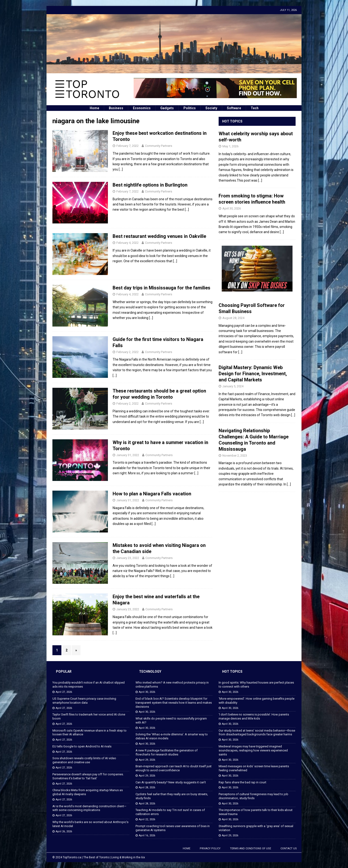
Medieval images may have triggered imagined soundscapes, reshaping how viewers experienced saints (253, 750)
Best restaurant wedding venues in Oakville (159, 236)
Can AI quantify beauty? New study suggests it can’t (171, 782)
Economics (142, 108)
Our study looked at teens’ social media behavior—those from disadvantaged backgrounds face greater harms (257, 733)
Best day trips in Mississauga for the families (161, 288)
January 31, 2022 (128, 455)
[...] (260, 180)
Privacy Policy (210, 848)
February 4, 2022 (127, 243)
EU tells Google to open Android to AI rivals (82, 746)
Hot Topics (232, 121)
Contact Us (289, 848)
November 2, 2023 (235, 456)
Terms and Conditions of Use (250, 848)
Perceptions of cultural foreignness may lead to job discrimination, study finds (253, 796)
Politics (190, 108)
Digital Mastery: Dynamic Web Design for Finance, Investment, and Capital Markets (253, 374)
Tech (255, 108)
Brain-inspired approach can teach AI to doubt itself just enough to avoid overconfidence (174, 768)
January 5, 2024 (233, 386)
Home (94, 108)
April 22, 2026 (147, 819)
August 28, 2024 (233, 318)
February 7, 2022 (127, 146)
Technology (150, 672)
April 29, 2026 (147, 760)
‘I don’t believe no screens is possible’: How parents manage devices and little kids (254, 716)
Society (211, 108)
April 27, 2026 (64, 692)
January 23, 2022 (128, 558)
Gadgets (167, 108)
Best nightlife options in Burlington (150, 185)
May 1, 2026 (230, 146)
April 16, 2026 (147, 835)
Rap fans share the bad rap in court (242, 782)
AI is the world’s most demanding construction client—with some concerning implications (89, 808)
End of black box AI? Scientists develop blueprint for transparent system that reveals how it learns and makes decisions (174, 703)
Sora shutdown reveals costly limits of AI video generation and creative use (84, 760)
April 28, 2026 (147, 787)
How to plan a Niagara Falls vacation (152, 494)
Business (116, 108)
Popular (64, 672)
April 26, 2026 (64, 831)
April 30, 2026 (232, 208)
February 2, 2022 (127, 352)
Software (234, 108)
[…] (121, 169)
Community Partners (159, 146)
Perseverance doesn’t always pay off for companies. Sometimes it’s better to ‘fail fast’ (88, 776)
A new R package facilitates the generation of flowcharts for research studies (167, 752)
